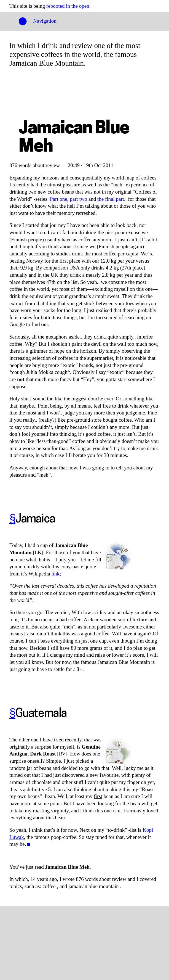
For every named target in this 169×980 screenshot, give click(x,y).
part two (78, 199)
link (55, 574)
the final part (111, 199)
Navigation (45, 21)
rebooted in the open (68, 6)
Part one (59, 199)
